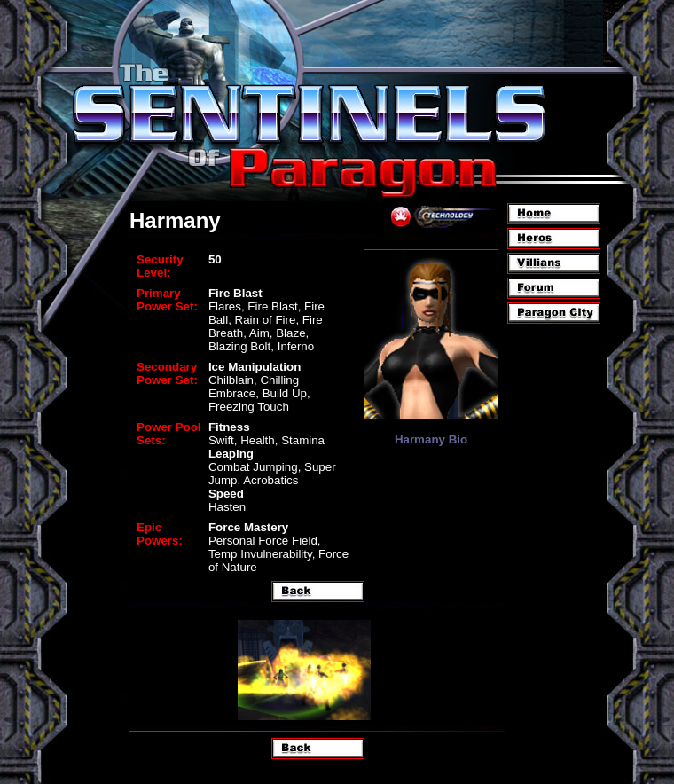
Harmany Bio (431, 439)
